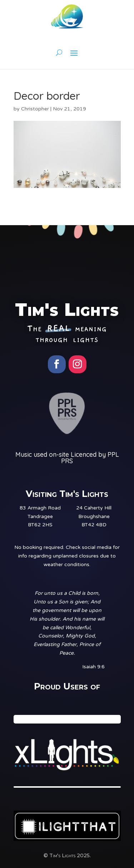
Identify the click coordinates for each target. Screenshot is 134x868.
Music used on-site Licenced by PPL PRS (67, 458)
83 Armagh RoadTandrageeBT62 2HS (40, 516)
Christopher (35, 109)
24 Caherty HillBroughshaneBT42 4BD (94, 516)
